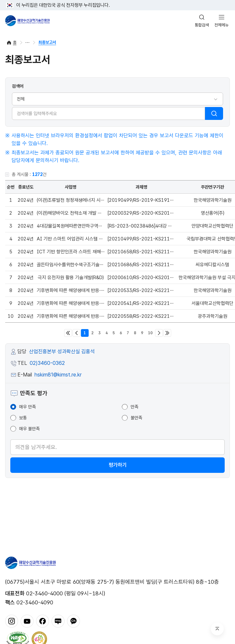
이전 (76, 333)
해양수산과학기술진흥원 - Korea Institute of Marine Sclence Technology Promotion (27, 21)
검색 (214, 113)
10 (150, 333)
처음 (68, 333)
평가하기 (118, 465)
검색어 (18, 86)
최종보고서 (47, 42)
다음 (159, 333)
